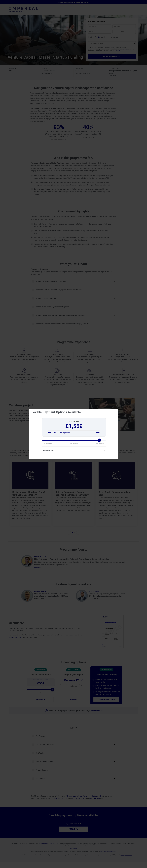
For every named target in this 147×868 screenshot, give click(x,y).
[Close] (116, 411)
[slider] (74, 440)
